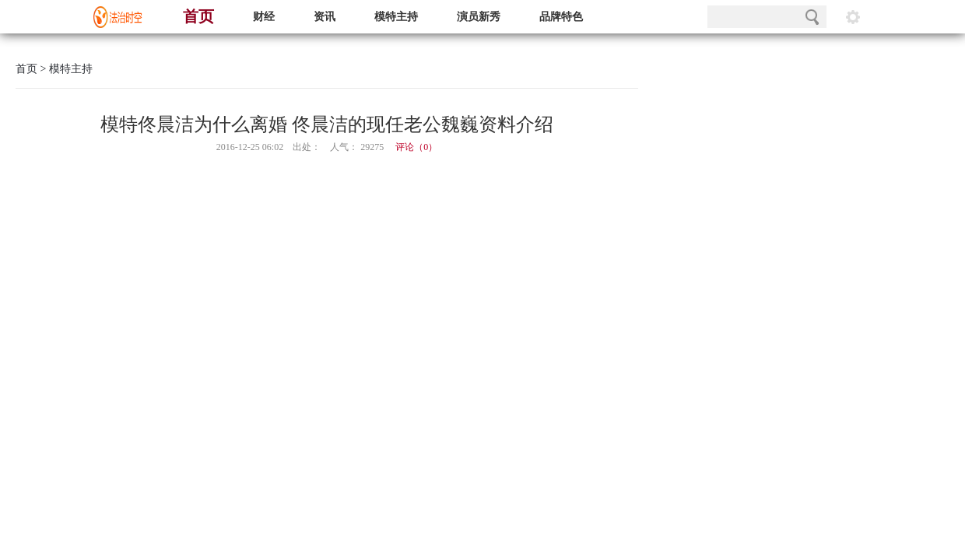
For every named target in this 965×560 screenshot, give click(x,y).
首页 (198, 16)
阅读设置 (853, 17)
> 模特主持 (65, 69)
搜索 (812, 17)
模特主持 (396, 17)
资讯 (325, 17)
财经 (264, 17)
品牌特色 (561, 17)
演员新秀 (479, 17)
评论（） (416, 147)
